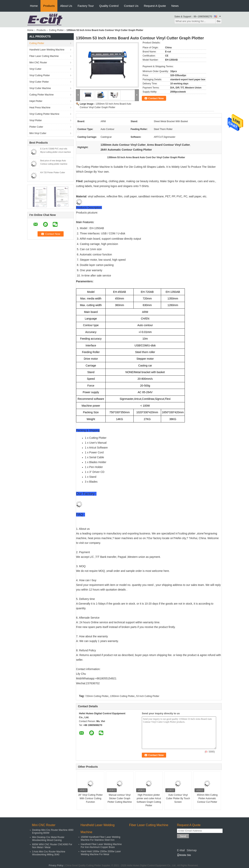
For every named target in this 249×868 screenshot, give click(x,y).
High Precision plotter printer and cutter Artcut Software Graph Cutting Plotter (149, 800)
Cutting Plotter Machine (42, 95)
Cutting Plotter (56, 30)
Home (34, 6)
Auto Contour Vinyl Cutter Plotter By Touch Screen (178, 798)
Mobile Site (184, 855)
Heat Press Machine (40, 108)
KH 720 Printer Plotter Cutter (53, 173)
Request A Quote (155, 6)
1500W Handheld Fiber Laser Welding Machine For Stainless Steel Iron (100, 838)
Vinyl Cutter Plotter (39, 82)
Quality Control (109, 6)
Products (49, 6)
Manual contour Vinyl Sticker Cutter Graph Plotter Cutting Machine (120, 798)
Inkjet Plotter (36, 101)
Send (183, 836)
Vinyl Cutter (35, 69)
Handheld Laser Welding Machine (47, 50)
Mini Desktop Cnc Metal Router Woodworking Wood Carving (48, 839)
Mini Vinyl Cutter (38, 133)
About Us (66, 6)
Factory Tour (86, 6)
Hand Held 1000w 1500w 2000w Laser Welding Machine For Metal (101, 853)
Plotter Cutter (36, 127)
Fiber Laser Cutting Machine (44, 56)
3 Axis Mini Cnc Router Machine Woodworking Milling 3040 (49, 853)
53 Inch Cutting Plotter (148, 696)
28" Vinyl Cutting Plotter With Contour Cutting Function (90, 798)
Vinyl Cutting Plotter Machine (44, 114)
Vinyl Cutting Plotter (40, 75)
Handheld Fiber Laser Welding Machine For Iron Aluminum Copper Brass (101, 846)
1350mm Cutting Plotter (122, 696)
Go (219, 21)
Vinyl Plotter (36, 120)
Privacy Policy (56, 865)
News (175, 6)
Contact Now (156, 98)
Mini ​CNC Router (38, 63)
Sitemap (192, 850)
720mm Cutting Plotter (97, 696)
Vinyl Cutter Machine (40, 88)
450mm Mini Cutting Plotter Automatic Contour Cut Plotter (207, 798)
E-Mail (181, 850)
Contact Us (131, 6)
